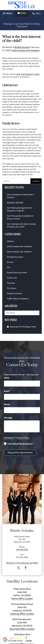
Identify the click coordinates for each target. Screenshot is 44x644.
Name (7, 378)
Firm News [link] (11, 288)
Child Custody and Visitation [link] (19, 252)
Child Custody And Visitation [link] (26, 50)
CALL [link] (37, 13)
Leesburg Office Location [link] (22, 614)
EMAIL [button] (22, 13)
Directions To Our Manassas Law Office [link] (22, 563)
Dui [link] (8, 267)
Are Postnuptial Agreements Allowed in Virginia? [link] (19, 209)
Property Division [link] (14, 293)
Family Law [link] (12, 278)
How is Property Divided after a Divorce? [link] (21, 196)
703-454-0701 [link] (22, 550)
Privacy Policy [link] (22, 438)
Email (7, 391)
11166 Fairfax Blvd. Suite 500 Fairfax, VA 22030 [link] (22, 592)
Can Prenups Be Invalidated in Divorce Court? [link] (20, 217)
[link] (22, 5)
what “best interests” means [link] (28, 74)
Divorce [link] (10, 262)
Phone (7, 404)
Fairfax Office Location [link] (22, 599)
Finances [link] (11, 283)
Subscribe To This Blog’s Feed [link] (21, 327)
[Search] (22, 181)
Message (8, 418)
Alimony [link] (11, 241)
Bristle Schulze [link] (22, 47)
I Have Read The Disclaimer (21, 444)
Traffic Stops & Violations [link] (18, 299)
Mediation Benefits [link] (15, 203)
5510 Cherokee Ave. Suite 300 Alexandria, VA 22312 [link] (22, 623)
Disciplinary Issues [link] (15, 257)
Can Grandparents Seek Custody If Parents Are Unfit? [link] (21, 225)
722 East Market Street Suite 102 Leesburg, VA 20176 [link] (22, 607)
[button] (7, 13)
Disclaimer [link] (9, 438)
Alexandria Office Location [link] (22, 629)
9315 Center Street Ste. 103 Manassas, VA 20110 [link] (22, 539)
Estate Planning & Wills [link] (17, 273)
